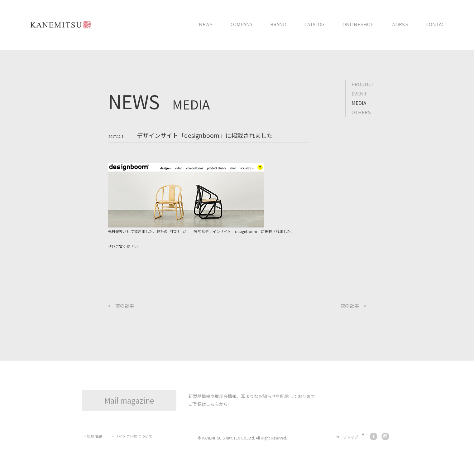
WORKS (400, 24)
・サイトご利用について (132, 436)
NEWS (206, 24)
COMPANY (242, 24)
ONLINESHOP (358, 24)
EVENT (359, 93)
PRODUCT (363, 84)
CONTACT (437, 24)
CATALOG (314, 24)
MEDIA (359, 103)
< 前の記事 (121, 306)
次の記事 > (353, 306)
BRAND (278, 24)
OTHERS (361, 112)
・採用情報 (93, 436)
